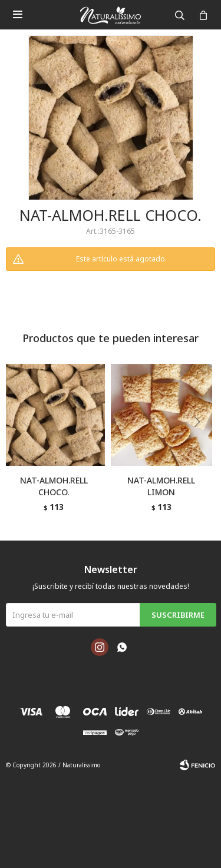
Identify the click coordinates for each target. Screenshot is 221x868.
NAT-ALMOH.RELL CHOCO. (54, 486)
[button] (201, 446)
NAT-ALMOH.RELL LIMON (161, 486)
